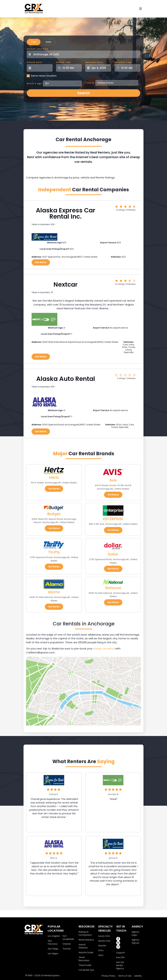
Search (83, 93)
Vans (48, 42)
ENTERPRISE (113, 519)
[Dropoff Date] (100, 68)
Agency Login (136, 933)
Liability (138, 976)
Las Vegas (53, 953)
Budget (54, 514)
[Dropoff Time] (130, 68)
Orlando (67, 944)
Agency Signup (136, 941)
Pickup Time (63, 62)
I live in (90, 83)
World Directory (86, 940)
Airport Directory (83, 946)
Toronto (67, 949)
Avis (113, 480)
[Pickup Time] (71, 68)
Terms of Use (125, 976)
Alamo (54, 592)
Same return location (44, 76)
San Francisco (53, 942)
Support (120, 953)
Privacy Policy (109, 976)
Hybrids (102, 946)
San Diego (53, 949)
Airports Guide (86, 952)
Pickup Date (34, 62)
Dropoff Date (94, 62)
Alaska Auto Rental (66, 379)
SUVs (101, 950)
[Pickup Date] (42, 68)
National (113, 588)
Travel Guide (85, 965)
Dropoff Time (123, 62)
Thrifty (54, 552)
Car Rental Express (50, 975)
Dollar (113, 554)
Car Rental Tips (86, 970)
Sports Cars (104, 941)
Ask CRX (120, 957)
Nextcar (66, 284)
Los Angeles (54, 936)
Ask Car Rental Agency (120, 965)
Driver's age (34, 83)
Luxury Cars (104, 936)
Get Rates (41, 262)
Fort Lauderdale (68, 937)
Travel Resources (84, 959)
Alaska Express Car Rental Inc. (66, 213)
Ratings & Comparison (85, 933)
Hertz (54, 477)
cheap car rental (104, 648)
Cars (34, 42)
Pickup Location (37, 49)
